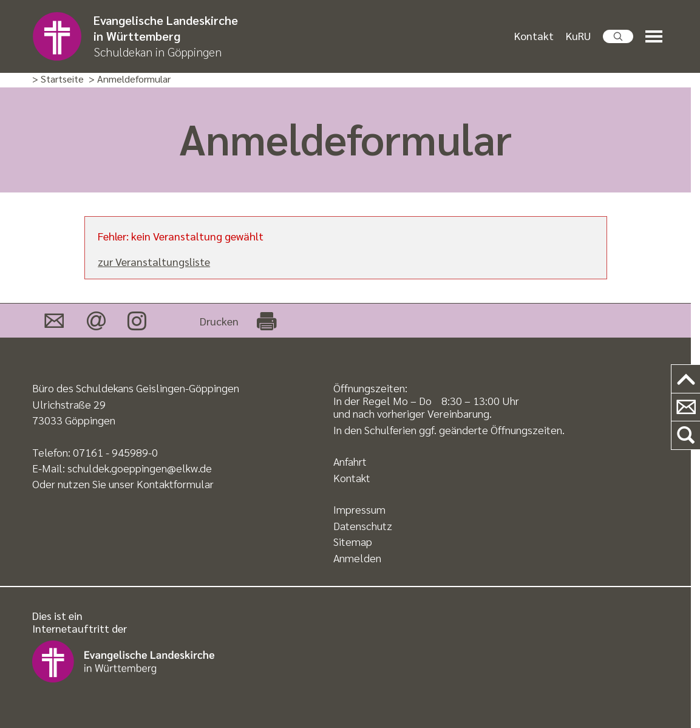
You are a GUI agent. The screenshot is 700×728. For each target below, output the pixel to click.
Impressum (359, 509)
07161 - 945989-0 (115, 452)
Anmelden (357, 558)
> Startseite (58, 79)
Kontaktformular (175, 484)
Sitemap (353, 541)
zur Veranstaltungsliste (154, 261)
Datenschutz (363, 526)
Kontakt (534, 36)
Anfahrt (350, 461)
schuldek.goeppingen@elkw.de (140, 468)
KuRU (578, 36)
